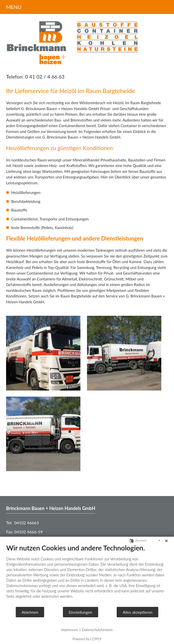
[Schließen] (166, 541)
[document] (87, 575)
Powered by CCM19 (87, 639)
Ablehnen (30, 612)
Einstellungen (81, 612)
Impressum (70, 630)
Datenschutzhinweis (97, 630)
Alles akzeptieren (137, 612)
